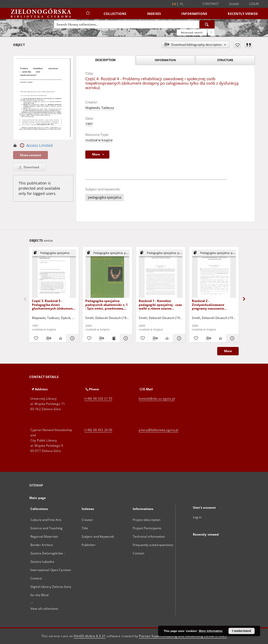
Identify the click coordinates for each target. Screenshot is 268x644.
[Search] (207, 24)
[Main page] (88, 14)
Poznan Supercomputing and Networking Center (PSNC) (183, 636)
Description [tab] (105, 60)
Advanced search (192, 32)
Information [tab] (165, 60)
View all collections (44, 609)
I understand (242, 631)
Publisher (89, 545)
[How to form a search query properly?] (211, 32)
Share (234, 4)
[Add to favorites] (237, 45)
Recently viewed (243, 14)
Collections (115, 14)
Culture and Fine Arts (46, 520)
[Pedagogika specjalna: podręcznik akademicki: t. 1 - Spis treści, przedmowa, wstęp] (107, 274)
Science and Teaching (46, 528)
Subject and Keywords (98, 536)
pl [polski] (182, 4)
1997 (89, 124)
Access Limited (33, 146)
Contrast (211, 4)
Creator (87, 520)
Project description (147, 520)
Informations (194, 14)
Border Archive (42, 545)
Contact (138, 553)
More (228, 351)
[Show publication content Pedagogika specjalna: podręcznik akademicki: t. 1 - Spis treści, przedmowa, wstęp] (114, 338)
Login (254, 4)
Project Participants (147, 528)
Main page (38, 498)
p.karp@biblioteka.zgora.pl (158, 430)
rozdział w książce (99, 140)
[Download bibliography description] (48, 338)
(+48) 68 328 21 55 (98, 399)
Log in (197, 517)
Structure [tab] (225, 60)
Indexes (154, 14)
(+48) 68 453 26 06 (98, 430)
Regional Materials (44, 536)
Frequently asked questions (153, 545)
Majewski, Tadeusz (100, 108)
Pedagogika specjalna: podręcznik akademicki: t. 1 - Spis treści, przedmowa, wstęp (107, 304)
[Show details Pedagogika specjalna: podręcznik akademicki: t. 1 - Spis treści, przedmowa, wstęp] (125, 338)
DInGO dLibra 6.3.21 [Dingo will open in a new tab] (90, 636)
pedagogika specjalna (105, 197)
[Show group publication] (54, 253)
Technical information (149, 536)
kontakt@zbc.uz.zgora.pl (157, 399)
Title (85, 528)
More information (211, 631)
